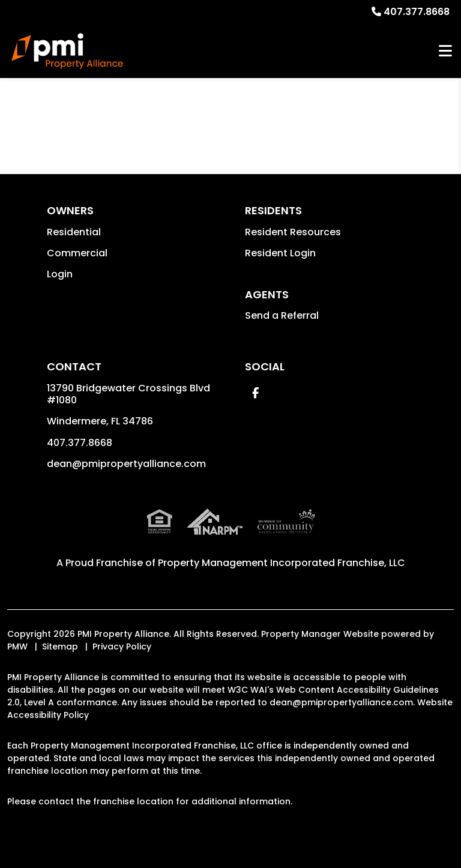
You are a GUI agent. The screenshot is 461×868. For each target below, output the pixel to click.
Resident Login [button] (280, 253)
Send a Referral (282, 315)
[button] (255, 393)
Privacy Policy (122, 646)
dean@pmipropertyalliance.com (126, 464)
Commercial (77, 253)
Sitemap (60, 646)
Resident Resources (293, 232)
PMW (17, 646)
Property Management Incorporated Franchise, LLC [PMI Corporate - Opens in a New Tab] (282, 563)
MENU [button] (445, 51)
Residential (74, 232)
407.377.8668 (417, 12)
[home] (67, 51)
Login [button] (60, 274)
